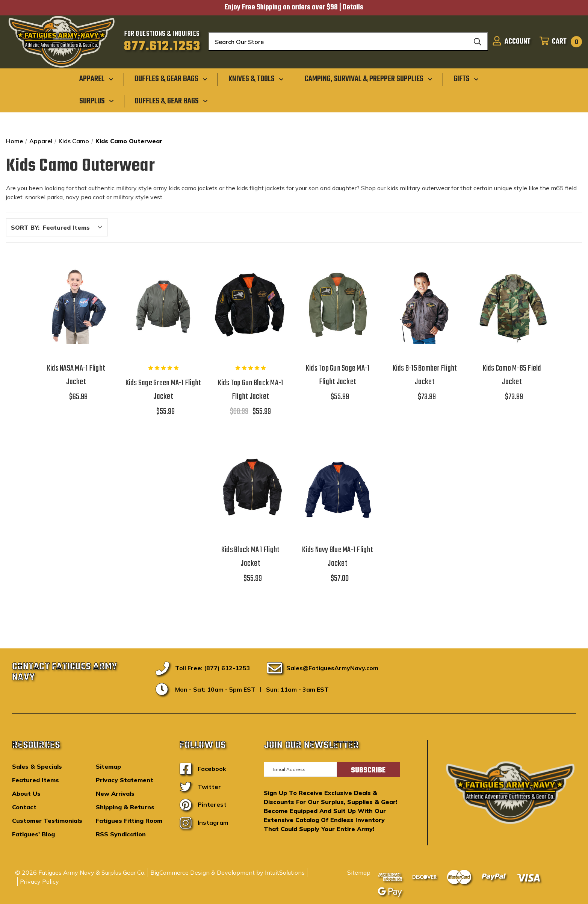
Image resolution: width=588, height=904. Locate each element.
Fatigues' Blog (33, 834)
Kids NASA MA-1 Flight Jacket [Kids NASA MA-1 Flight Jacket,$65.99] (76, 375)
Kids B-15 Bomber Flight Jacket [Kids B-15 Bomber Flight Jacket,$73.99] (425, 375)
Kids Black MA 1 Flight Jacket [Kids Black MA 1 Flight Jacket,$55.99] (251, 557)
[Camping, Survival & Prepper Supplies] (369, 79)
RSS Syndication (121, 834)
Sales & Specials (37, 766)
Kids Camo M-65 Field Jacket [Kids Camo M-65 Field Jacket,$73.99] (512, 375)
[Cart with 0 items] (559, 42)
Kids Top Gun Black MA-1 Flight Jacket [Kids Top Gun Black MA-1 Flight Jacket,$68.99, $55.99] (251, 390)
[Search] (478, 42)
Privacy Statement (125, 780)
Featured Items (36, 780)
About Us (26, 793)
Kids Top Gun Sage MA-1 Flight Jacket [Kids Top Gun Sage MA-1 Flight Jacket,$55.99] (338, 375)
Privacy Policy (39, 881)
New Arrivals (115, 793)
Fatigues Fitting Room (129, 821)
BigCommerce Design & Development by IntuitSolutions (227, 872)
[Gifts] (466, 79)
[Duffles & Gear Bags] (171, 79)
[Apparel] (96, 79)
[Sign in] (511, 42)
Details (353, 8)
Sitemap (108, 766)
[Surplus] (97, 101)
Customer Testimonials (47, 821)
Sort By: (25, 227)
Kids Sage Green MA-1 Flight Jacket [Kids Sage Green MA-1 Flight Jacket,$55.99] (163, 390)
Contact (24, 807)
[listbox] (75, 227)
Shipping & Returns (125, 807)
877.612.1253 (162, 47)
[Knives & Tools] (256, 79)
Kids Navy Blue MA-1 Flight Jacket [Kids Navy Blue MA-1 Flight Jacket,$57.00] (338, 557)
